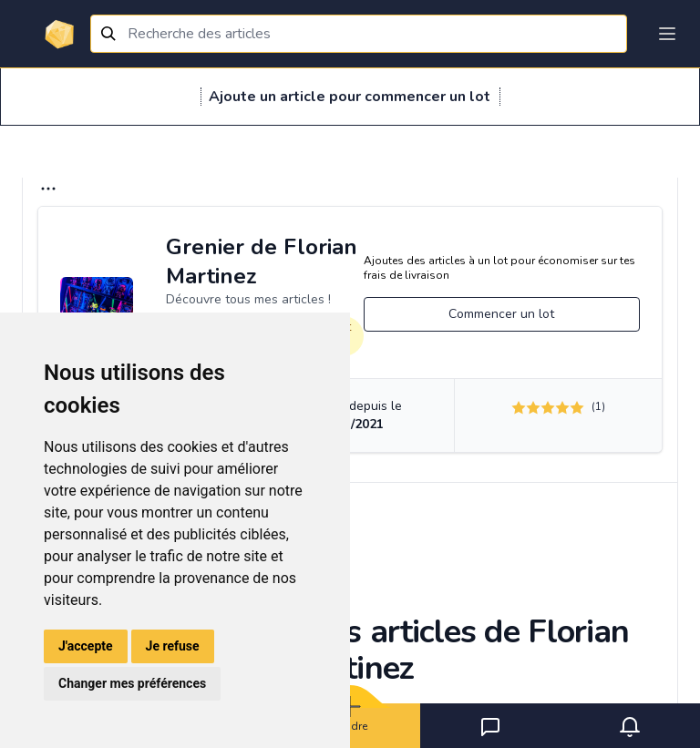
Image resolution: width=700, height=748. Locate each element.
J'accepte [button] (86, 646)
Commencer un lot (501, 314)
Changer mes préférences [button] (132, 683)
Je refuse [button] (173, 646)
